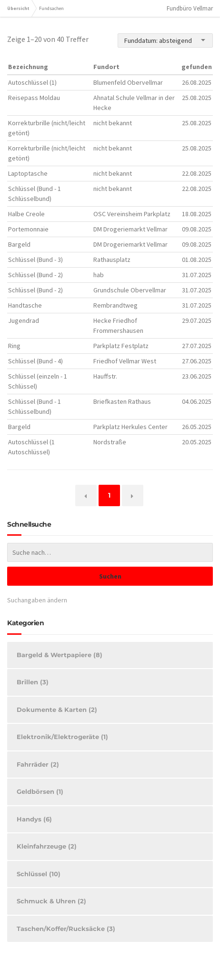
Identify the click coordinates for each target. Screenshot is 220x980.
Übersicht (18, 8)
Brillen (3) (33, 682)
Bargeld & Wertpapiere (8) (60, 655)
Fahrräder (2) (38, 764)
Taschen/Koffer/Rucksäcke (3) (66, 929)
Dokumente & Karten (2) (57, 710)
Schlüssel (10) (39, 874)
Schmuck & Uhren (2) (51, 901)
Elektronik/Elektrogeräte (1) (62, 737)
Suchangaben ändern (37, 600)
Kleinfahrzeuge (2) (47, 846)
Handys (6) (34, 819)
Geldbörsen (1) (40, 791)
